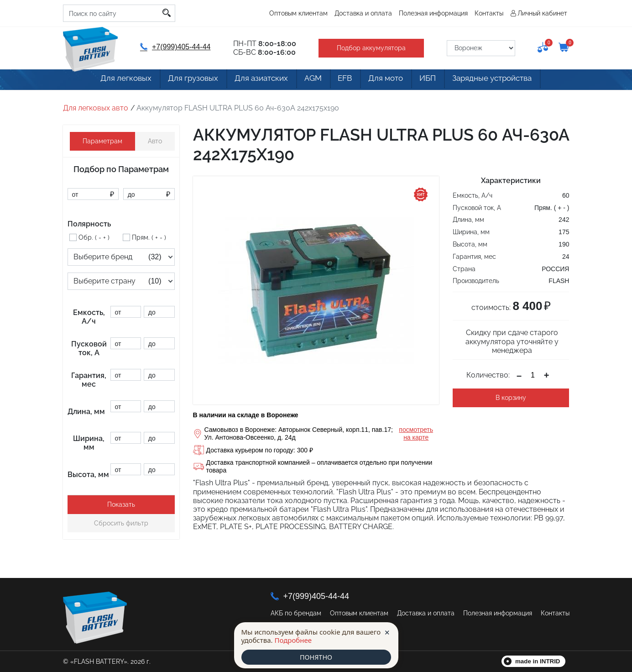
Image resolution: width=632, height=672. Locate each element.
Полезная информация (433, 13)
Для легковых (110, 81)
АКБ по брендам (296, 613)
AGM (308, 81)
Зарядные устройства (507, 81)
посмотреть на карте (416, 433)
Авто (155, 141)
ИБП (438, 81)
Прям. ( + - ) (149, 237)
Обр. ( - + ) (94, 237)
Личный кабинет (542, 13)
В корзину (511, 398)
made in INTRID (538, 661)
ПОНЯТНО (316, 657)
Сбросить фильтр (121, 523)
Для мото (392, 81)
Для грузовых (180, 81)
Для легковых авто (96, 108)
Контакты (489, 13)
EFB (345, 81)
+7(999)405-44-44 (175, 47)
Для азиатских (251, 81)
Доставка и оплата (363, 13)
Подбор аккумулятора (369, 48)
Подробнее (293, 640)
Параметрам (102, 141)
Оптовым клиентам (298, 13)
